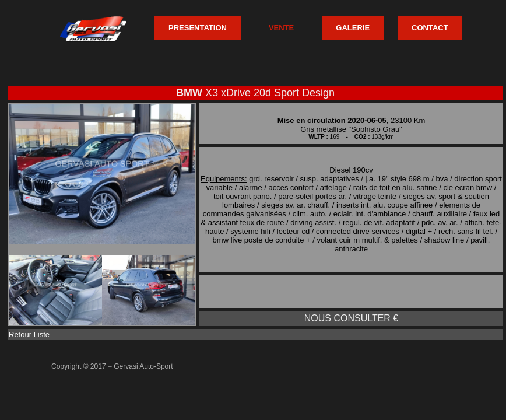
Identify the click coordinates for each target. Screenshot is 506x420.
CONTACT (430, 28)
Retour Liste (29, 335)
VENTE (281, 28)
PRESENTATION (198, 28)
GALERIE (353, 28)
